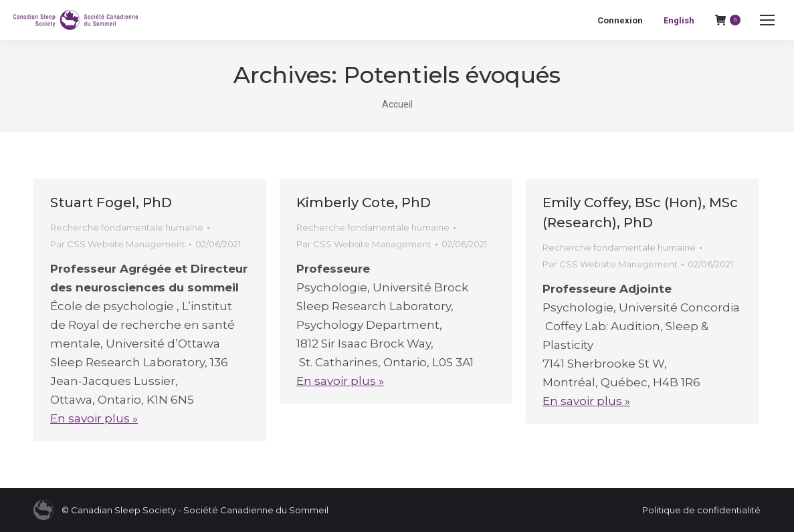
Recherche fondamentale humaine (127, 227)
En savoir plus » (94, 418)
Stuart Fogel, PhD (111, 203)
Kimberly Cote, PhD (364, 203)
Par (118, 244)
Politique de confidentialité (701, 510)
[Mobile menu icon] (767, 20)
